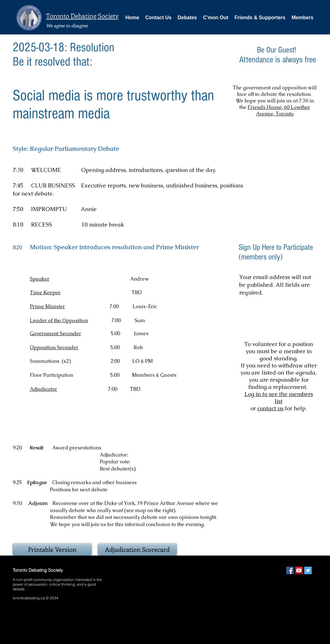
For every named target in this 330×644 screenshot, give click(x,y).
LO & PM (143, 361)
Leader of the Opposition (59, 320)
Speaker (40, 279)
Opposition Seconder (54, 347)
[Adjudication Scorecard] (137, 549)
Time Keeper (45, 293)
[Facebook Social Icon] (290, 570)
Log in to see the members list (279, 398)
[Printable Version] (52, 549)
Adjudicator (44, 389)
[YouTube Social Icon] (299, 570)
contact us (270, 408)
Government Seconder (55, 333)
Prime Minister (47, 306)
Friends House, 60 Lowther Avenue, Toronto (279, 110)
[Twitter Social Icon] (308, 570)
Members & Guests (155, 375)
